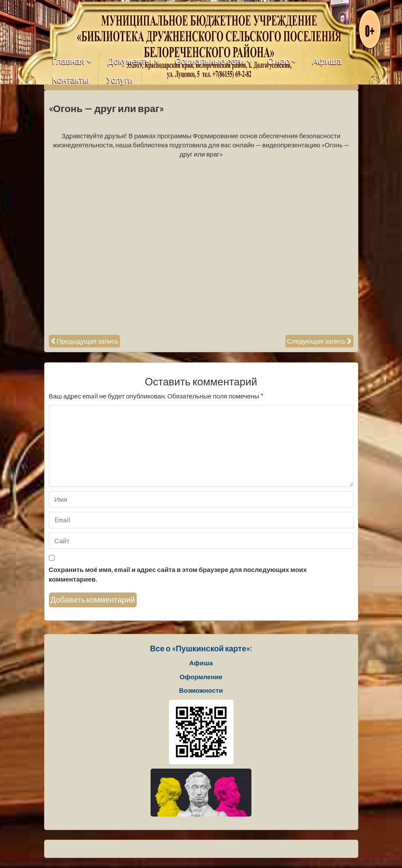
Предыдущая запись (88, 341)
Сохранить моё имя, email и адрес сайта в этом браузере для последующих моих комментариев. (178, 574)
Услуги (120, 80)
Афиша (327, 61)
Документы (130, 61)
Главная (69, 61)
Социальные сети (210, 61)
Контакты (71, 80)
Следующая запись (316, 341)
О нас (279, 61)
